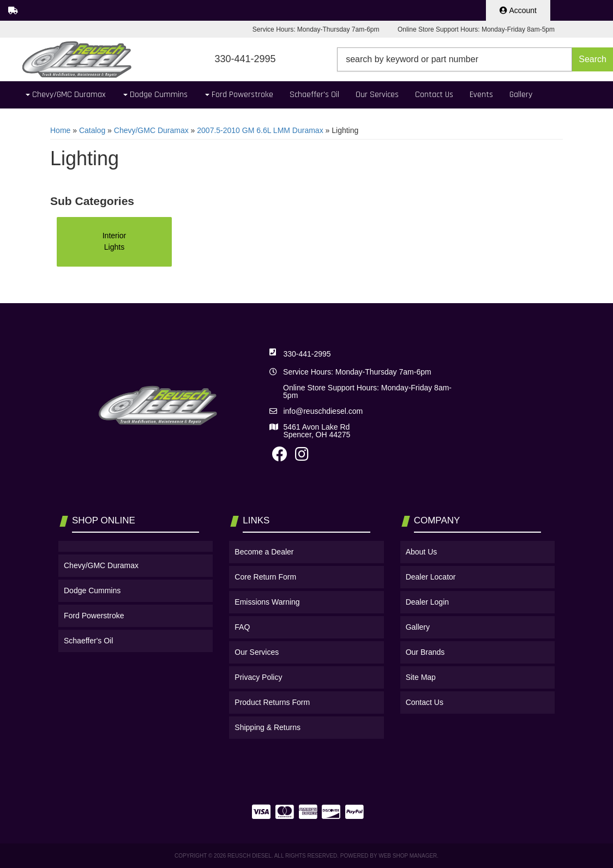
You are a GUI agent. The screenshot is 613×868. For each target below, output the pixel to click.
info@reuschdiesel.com (323, 411)
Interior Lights (115, 241)
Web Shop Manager (408, 856)
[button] (475, 59)
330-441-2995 (307, 354)
